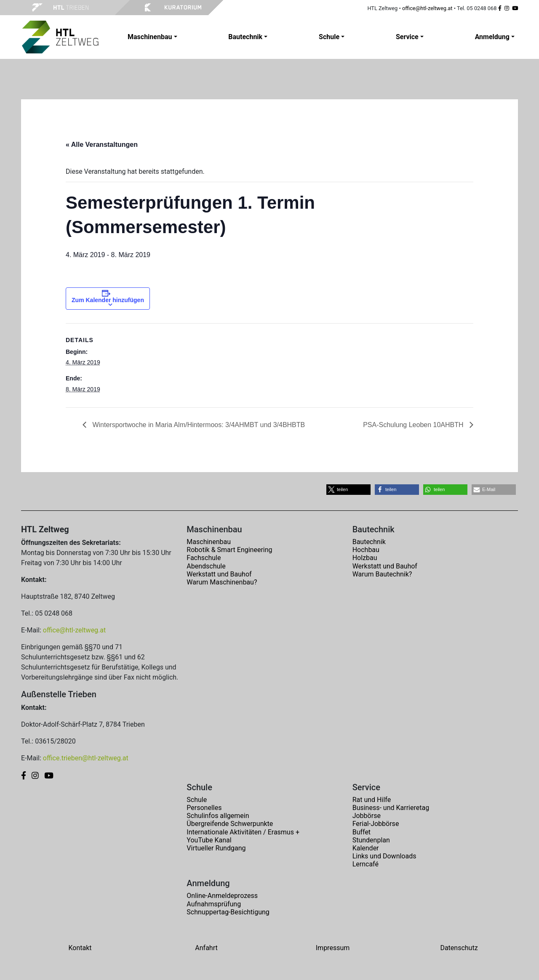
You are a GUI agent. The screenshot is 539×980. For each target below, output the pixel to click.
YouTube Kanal (209, 840)
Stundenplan (371, 840)
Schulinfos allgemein (218, 816)
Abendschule (206, 566)
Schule (197, 800)
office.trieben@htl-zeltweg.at (86, 758)
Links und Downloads (384, 856)
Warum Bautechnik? (382, 574)
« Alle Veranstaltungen (102, 145)
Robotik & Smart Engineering (229, 550)
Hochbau (366, 550)
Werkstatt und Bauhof (219, 574)
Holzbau (365, 558)
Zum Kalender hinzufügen (108, 300)
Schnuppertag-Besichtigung (228, 912)
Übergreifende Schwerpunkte (230, 824)
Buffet (362, 832)
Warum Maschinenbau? (222, 582)
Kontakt (80, 948)
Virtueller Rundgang (216, 848)
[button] (348, 490)
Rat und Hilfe (372, 800)
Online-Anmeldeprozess (222, 896)
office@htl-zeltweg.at (427, 8)
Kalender (366, 848)
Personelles (204, 808)
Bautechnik (369, 542)
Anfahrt (206, 948)
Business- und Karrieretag (391, 808)
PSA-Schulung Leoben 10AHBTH (414, 425)
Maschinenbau (209, 542)
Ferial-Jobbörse (376, 824)
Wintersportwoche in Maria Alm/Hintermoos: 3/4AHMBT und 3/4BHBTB (198, 425)
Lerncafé (366, 864)
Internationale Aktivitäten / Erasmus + (243, 832)
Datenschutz (459, 948)
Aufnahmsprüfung (214, 904)
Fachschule (204, 558)
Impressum (333, 948)
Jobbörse (367, 816)
